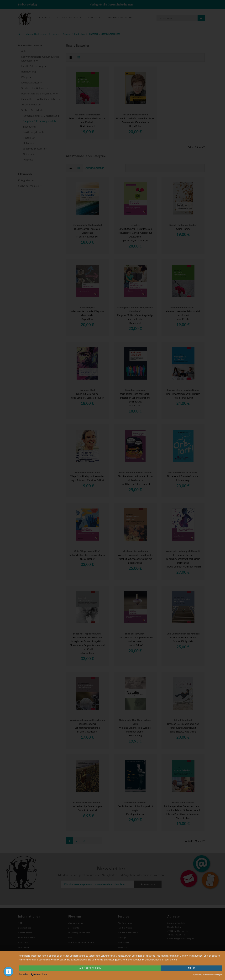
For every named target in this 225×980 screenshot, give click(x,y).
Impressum (197, 975)
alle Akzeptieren (90, 968)
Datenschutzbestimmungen (212, 975)
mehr (191, 968)
